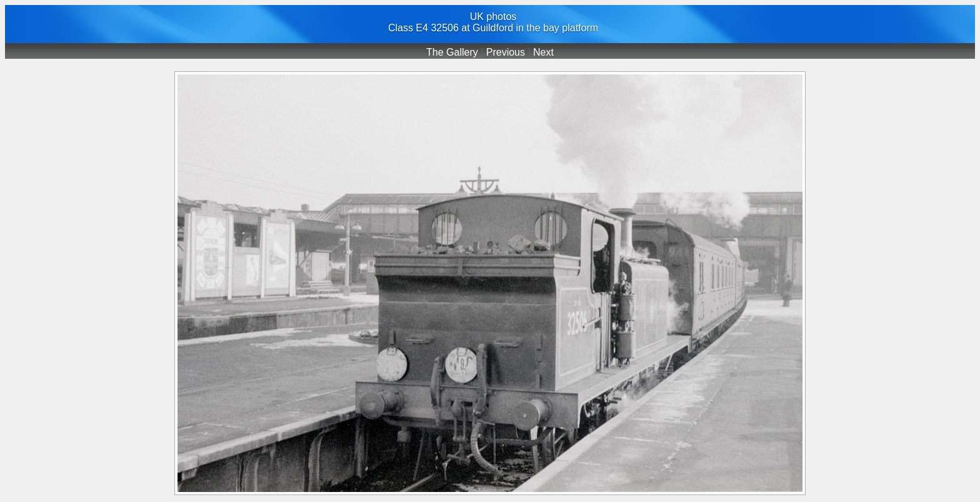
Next (543, 52)
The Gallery (452, 52)
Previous (506, 52)
